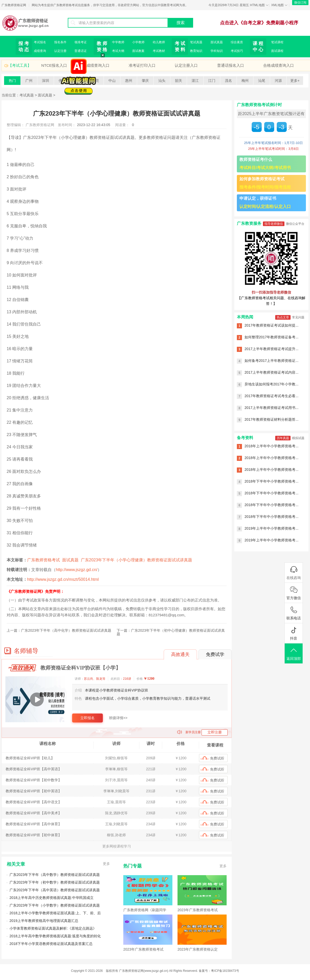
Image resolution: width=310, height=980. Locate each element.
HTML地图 (257, 5)
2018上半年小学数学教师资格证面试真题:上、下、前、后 (55, 913)
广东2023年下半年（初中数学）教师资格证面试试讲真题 (55, 882)
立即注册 (215, 732)
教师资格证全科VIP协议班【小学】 (81, 668)
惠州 (129, 81)
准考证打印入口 (142, 65)
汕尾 (262, 81)
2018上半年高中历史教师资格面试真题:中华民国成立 (52, 898)
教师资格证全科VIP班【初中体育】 (34, 835)
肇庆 (145, 81)
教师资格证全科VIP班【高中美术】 (34, 813)
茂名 (228, 81)
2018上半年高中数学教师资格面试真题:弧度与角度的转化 (55, 936)
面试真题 (217, 42)
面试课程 (277, 51)
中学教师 (118, 42)
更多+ (295, 81)
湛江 (195, 81)
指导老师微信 (274, 224)
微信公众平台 (295, 224)
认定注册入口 (186, 65)
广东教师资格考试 (43, 560)
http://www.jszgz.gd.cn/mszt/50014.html (63, 579)
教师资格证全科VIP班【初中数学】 (34, 780)
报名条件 (60, 42)
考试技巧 (237, 51)
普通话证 (81, 51)
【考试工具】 (20, 65)
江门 (212, 81)
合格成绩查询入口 (279, 65)
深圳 (46, 81)
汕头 (162, 81)
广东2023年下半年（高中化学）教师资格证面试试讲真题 (66, 630)
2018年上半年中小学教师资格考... (272, 446)
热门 (12, 81)
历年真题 (283, 438)
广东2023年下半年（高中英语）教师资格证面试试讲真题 (55, 890)
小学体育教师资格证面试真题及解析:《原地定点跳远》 (53, 928)
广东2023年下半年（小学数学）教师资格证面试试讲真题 (55, 905)
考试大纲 (118, 51)
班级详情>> (118, 718)
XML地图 (277, 5)
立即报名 (87, 718)
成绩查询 (40, 51)
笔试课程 (277, 42)
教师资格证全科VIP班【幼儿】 (30, 758)
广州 (29, 81)
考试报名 (40, 42)
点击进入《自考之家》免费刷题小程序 (259, 23)
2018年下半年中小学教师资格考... (272, 481)
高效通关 (180, 654)
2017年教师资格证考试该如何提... (272, 325)
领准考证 (81, 42)
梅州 (245, 81)
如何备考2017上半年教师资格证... (272, 361)
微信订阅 (300, 3)
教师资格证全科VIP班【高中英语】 (34, 769)
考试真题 (27, 95)
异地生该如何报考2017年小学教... (272, 384)
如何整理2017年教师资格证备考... (272, 337)
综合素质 (237, 42)
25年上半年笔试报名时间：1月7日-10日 (273, 143)
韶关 (179, 81)
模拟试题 (298, 438)
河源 (278, 81)
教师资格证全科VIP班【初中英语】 (34, 791)
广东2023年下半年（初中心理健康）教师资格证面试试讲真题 (171, 632)
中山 (112, 81)
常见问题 (298, 317)
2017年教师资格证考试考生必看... (272, 396)
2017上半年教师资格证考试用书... (272, 408)
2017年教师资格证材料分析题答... (272, 419)
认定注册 (60, 51)
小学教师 (138, 42)
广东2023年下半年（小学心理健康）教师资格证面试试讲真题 (137, 560)
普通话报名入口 (231, 65)
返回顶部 (294, 654)
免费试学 (215, 654)
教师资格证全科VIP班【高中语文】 (34, 802)
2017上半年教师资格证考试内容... (272, 372)
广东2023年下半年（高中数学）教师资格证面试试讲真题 (55, 875)
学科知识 (217, 51)
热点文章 (283, 317)
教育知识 (196, 51)
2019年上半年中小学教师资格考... (272, 528)
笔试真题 (196, 42)
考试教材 (159, 51)
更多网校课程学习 (117, 846)
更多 (106, 864)
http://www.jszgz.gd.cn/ (77, 570)
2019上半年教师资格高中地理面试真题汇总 (44, 921)
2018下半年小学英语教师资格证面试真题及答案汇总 (51, 944)
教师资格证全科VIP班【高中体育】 (34, 824)
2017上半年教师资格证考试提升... (272, 349)
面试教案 (138, 51)
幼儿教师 (159, 42)
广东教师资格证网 (14, 5)
